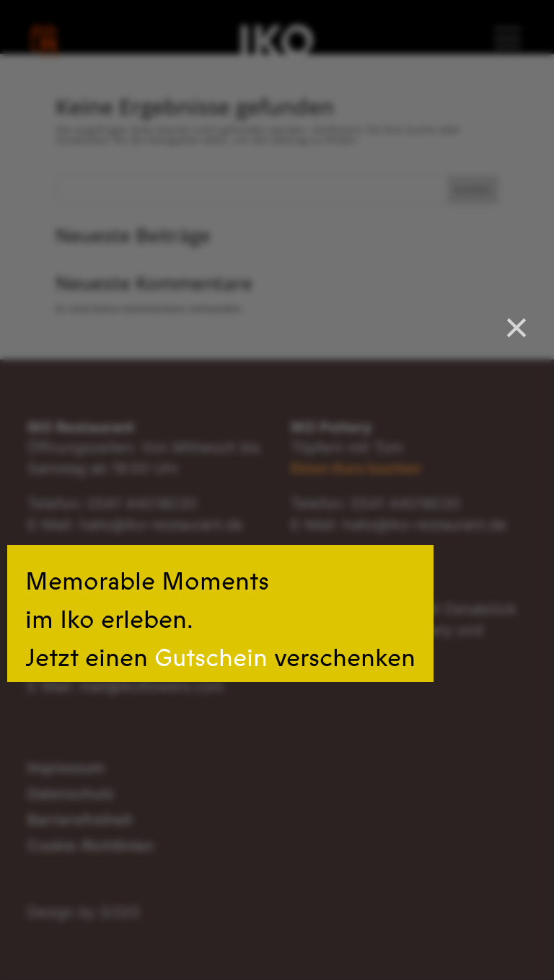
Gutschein (211, 658)
